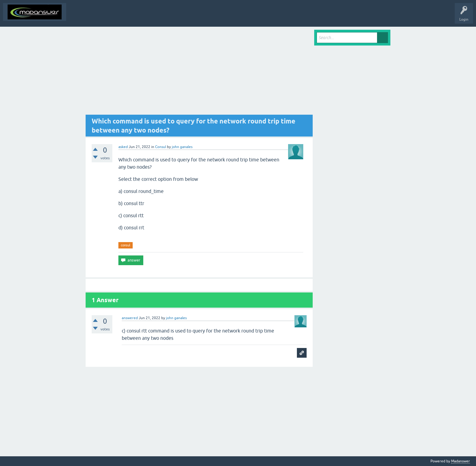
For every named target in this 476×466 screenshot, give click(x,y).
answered (130, 318)
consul (126, 245)
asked (123, 147)
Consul (161, 147)
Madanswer (461, 461)
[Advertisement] (199, 72)
